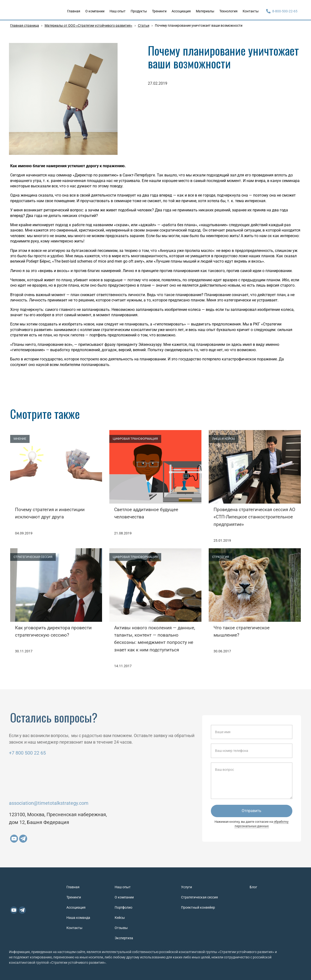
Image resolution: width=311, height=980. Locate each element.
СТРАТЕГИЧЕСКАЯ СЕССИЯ (33, 557)
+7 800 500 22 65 (27, 753)
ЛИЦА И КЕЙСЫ (223, 439)
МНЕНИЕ (20, 439)
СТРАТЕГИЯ (220, 557)
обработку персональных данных (262, 824)
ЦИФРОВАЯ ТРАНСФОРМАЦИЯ (135, 439)
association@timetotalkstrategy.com (49, 803)
